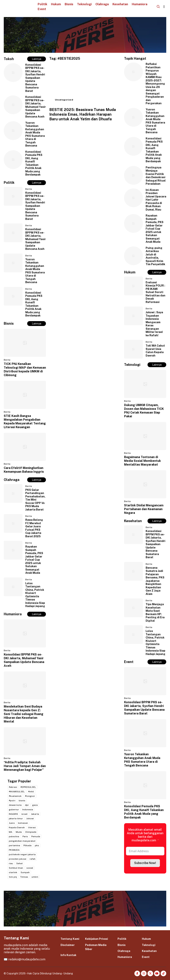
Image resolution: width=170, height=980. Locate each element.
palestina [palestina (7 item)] (14, 836)
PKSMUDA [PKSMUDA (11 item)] (14, 850)
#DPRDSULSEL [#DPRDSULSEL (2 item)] (28, 787)
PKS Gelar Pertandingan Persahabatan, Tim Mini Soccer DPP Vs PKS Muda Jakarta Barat (35, 500)
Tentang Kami (70, 939)
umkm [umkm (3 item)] (35, 877)
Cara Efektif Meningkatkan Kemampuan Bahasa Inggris (24, 470)
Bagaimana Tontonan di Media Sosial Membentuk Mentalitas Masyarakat (142, 461)
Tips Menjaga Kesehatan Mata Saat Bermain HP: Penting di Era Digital (155, 612)
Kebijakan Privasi (97, 939)
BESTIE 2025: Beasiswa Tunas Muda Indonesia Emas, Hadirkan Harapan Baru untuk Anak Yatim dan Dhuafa (83, 114)
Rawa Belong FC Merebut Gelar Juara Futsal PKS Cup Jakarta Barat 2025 (34, 528)
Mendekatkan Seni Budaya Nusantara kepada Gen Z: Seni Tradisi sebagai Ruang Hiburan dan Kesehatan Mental (24, 714)
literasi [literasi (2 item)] (32, 827)
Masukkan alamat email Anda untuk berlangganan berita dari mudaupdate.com (145, 835)
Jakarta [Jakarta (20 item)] (35, 814)
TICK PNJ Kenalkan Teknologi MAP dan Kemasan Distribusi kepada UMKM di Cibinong (25, 369)
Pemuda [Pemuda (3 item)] (36, 836)
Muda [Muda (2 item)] (19, 832)
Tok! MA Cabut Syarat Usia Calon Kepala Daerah (155, 351)
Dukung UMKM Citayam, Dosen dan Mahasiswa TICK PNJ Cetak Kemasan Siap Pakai (144, 411)
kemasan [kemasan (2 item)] (23, 823)
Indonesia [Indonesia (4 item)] (28, 810)
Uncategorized (64, 100)
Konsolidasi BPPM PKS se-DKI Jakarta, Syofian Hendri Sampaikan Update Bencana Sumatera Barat (35, 78)
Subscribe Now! (145, 863)
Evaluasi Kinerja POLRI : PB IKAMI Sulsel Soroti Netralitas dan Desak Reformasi (155, 292)
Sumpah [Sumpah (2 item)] (25, 872)
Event (42, 9)
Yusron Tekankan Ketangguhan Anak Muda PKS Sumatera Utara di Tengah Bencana (35, 134)
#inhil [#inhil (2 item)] (31, 792)
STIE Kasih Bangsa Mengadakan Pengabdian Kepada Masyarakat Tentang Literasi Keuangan (25, 422)
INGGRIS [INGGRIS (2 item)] (13, 814)
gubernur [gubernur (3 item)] (14, 810)
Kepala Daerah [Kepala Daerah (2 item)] (17, 827)
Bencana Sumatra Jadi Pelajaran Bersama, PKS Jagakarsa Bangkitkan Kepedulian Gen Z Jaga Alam (155, 581)
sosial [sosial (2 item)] (30, 868)
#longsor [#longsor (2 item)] (30, 796)
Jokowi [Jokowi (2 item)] (30, 819)
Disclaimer (68, 945)
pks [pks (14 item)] (37, 845)
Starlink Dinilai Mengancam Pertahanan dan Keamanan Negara (144, 509)
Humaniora (140, 4)
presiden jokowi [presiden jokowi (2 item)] (18, 859)
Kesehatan (120, 4)
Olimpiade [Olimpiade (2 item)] (31, 832)
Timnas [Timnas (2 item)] (24, 877)
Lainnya (37, 59)
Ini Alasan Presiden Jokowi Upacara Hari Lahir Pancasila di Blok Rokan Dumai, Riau (156, 200)
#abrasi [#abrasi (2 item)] (13, 787)
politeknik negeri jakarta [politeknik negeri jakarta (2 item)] (22, 854)
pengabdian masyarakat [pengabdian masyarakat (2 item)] (22, 841)
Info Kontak (68, 955)
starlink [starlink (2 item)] (13, 872)
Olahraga (102, 4)
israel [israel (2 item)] (24, 814)
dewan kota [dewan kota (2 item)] (15, 805)
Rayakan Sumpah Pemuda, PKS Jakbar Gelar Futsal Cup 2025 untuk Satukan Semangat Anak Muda (34, 560)
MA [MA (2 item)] (11, 832)
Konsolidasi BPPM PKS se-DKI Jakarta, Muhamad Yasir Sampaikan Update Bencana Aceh (36, 107)
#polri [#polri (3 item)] (12, 801)
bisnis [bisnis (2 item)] (22, 801)
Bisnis (69, 4)
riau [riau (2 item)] (11, 863)
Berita (29, 189)
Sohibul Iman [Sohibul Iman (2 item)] (16, 868)
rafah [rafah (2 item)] (33, 859)
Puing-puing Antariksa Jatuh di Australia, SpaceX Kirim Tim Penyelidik (155, 256)
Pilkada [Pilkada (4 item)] (27, 845)
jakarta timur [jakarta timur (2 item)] (16, 819)
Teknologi (84, 4)
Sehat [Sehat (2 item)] (19, 863)
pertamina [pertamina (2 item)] (14, 845)
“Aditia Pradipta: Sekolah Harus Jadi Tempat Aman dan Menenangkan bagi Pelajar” (25, 766)
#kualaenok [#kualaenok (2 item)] (15, 796)
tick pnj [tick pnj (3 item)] (13, 877)
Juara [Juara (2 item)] (12, 823)
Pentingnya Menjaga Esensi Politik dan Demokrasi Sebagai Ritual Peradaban (156, 176)
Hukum (56, 4)
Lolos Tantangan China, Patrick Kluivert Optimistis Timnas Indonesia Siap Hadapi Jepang (35, 595)
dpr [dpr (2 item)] (27, 805)
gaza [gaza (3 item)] (35, 805)
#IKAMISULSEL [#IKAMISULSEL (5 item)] (17, 792)
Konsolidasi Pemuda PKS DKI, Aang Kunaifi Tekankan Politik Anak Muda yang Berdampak (34, 163)
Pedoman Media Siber (96, 947)
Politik (42, 4)
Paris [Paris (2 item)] (25, 836)
